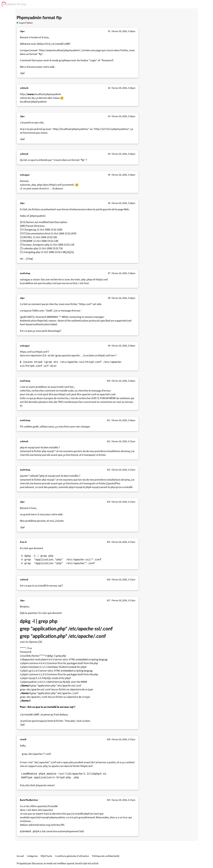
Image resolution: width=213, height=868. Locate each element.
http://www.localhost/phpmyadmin (59, 50)
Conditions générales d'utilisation (72, 856)
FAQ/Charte (46, 856)
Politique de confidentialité (106, 856)
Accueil (20, 856)
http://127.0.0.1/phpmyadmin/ (112, 129)
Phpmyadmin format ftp (39, 17)
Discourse (37, 863)
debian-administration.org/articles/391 (42, 825)
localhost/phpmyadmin (33, 102)
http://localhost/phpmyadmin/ (71, 129)
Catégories (32, 856)
